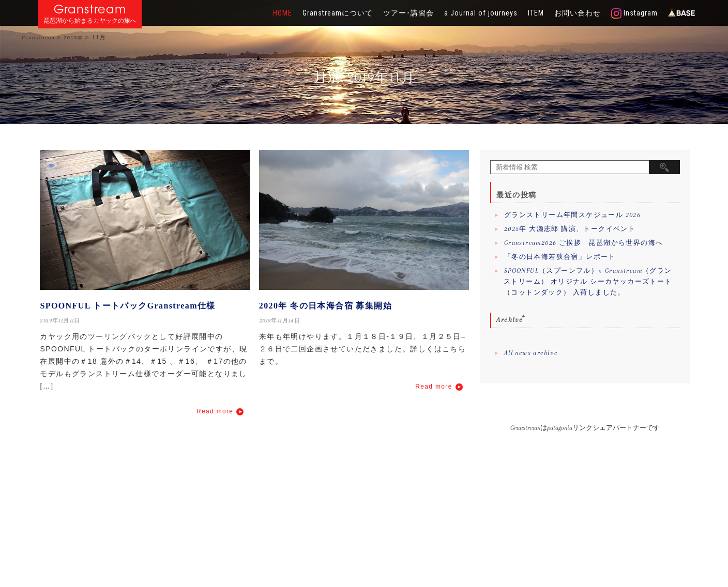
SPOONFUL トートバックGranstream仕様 (127, 306)
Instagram (634, 13)
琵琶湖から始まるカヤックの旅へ (90, 21)
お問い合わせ (578, 13)
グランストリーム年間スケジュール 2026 (572, 215)
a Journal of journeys (481, 13)
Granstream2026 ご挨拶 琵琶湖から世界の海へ (584, 243)
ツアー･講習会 (408, 13)
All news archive (531, 353)
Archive (510, 320)
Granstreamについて (338, 13)
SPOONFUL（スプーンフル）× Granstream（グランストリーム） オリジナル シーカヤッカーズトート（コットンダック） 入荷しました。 (588, 282)
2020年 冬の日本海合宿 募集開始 (325, 306)
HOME (283, 13)
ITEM (536, 13)
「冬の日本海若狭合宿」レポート (560, 257)
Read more (215, 411)
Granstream (90, 9)
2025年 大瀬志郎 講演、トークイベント (570, 229)
